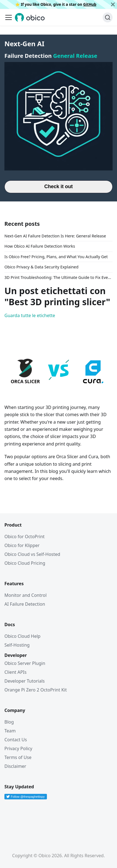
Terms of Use (18, 757)
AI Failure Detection (25, 604)
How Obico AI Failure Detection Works (40, 246)
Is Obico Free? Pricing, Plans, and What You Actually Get (56, 257)
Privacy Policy (18, 748)
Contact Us (16, 740)
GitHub (90, 4)
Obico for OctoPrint (25, 537)
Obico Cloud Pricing (25, 563)
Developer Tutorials (25, 681)
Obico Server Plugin (25, 663)
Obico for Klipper (22, 545)
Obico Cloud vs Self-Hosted (32, 554)
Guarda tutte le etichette (30, 315)
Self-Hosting (17, 645)
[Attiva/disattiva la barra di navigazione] (9, 17)
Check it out (58, 186)
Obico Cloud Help (22, 636)
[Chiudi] (113, 4)
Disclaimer (15, 766)
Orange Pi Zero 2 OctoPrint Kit (36, 690)
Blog (9, 722)
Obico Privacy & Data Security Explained (41, 267)
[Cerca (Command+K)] (108, 17)
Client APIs (15, 672)
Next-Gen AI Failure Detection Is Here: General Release (55, 236)
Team (10, 731)
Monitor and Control (26, 595)
